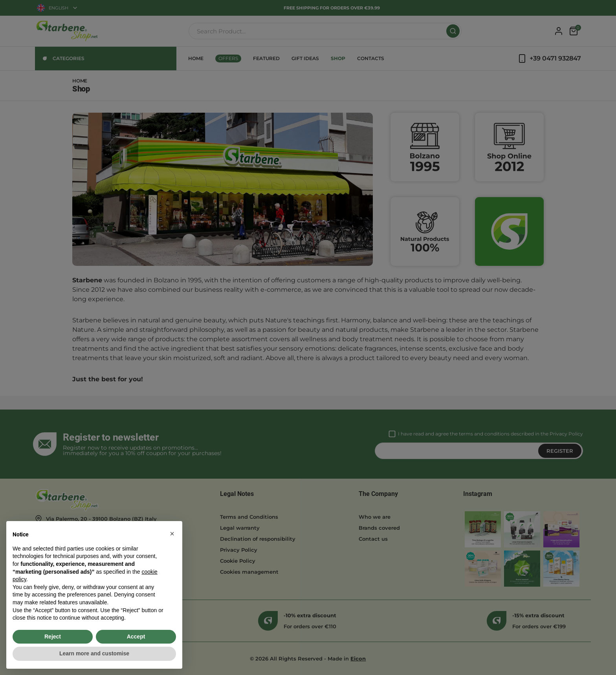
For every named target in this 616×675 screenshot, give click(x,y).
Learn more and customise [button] (94, 653)
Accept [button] (136, 637)
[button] (172, 534)
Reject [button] (53, 637)
